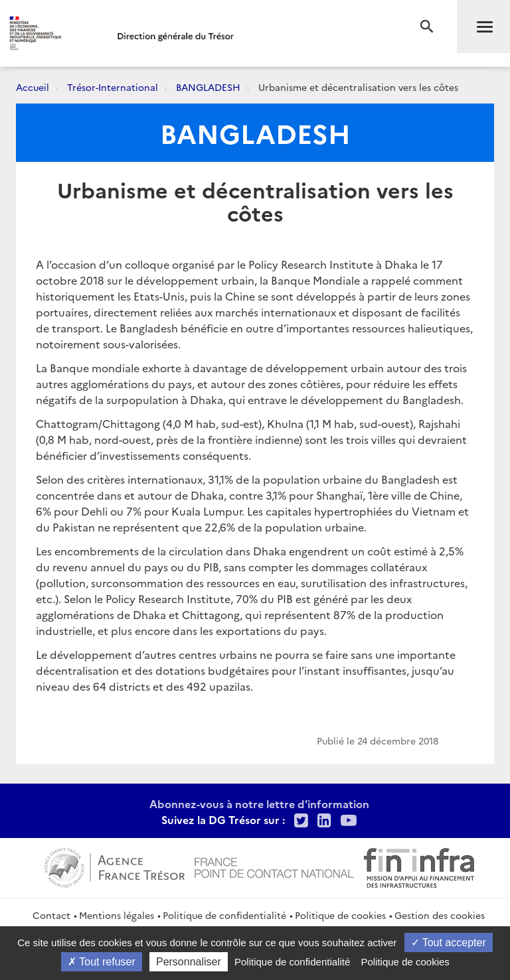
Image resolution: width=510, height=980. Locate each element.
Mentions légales (117, 915)
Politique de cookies (340, 915)
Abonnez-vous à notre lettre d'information (259, 804)
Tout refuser (102, 962)
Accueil (33, 87)
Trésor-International (113, 87)
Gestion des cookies (440, 915)
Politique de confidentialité (224, 915)
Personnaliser (189, 962)
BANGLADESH (208, 87)
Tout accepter (449, 943)
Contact (51, 915)
